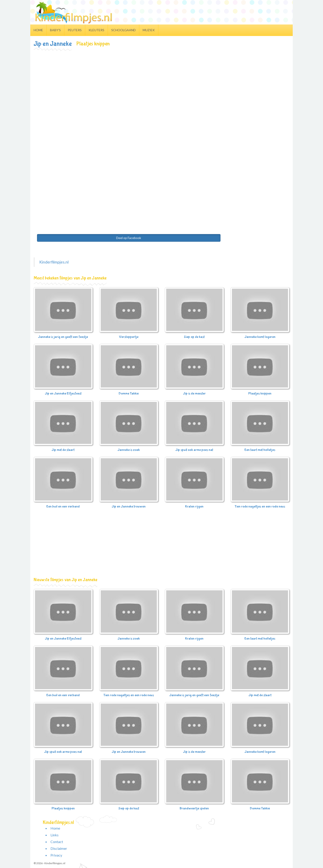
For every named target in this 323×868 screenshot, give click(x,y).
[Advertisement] (161, 84)
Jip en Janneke (53, 44)
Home (38, 30)
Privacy (56, 855)
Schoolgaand (123, 30)
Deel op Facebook (129, 238)
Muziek (149, 30)
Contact (57, 842)
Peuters (75, 30)
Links (55, 835)
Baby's (55, 30)
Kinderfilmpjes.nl (54, 262)
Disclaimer (59, 848)
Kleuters (96, 30)
